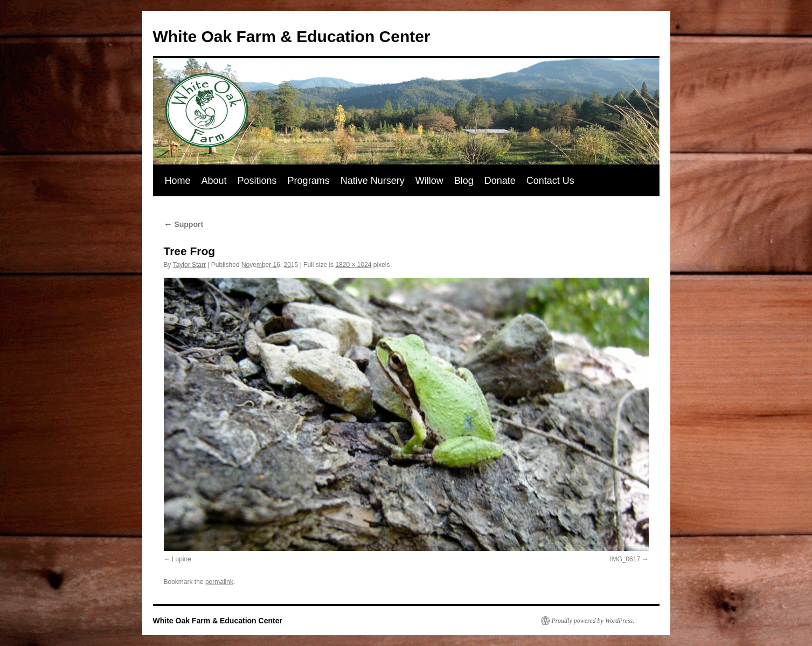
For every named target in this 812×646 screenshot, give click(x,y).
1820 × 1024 (353, 265)
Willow (429, 181)
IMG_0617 (625, 559)
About (214, 181)
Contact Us (550, 181)
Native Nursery (373, 181)
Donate (500, 181)
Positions (257, 181)
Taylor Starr (189, 265)
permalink (219, 582)
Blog (464, 181)
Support (184, 224)
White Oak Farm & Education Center (292, 36)
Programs (309, 181)
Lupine (182, 559)
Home (178, 181)
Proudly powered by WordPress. (593, 621)
